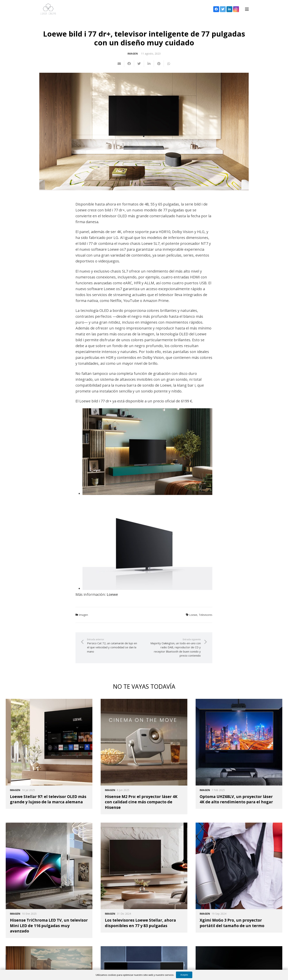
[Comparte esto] (129, 64)
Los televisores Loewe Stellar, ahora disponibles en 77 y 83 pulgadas (140, 923)
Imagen (133, 54)
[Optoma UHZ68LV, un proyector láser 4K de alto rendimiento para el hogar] (239, 742)
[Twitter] (223, 9)
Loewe (193, 615)
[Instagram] (236, 9)
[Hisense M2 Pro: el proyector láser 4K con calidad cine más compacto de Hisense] (144, 742)
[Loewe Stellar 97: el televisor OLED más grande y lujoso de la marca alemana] (49, 742)
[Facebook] (216, 9)
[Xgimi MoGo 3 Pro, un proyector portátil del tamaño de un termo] (239, 866)
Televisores (206, 615)
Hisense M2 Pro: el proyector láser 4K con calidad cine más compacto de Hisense (141, 802)
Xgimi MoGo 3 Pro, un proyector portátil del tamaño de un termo (232, 923)
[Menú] (247, 9)
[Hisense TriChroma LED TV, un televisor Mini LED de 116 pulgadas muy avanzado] (49, 866)
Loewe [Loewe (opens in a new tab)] (112, 594)
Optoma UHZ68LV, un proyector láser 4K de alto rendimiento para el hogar (236, 799)
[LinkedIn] (229, 9)
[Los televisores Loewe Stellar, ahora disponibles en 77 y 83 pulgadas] (144, 866)
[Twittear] (139, 64)
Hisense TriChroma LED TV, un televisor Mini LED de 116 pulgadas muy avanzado (49, 926)
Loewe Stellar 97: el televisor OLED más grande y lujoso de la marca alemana (48, 799)
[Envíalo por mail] (119, 64)
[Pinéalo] (159, 64)
